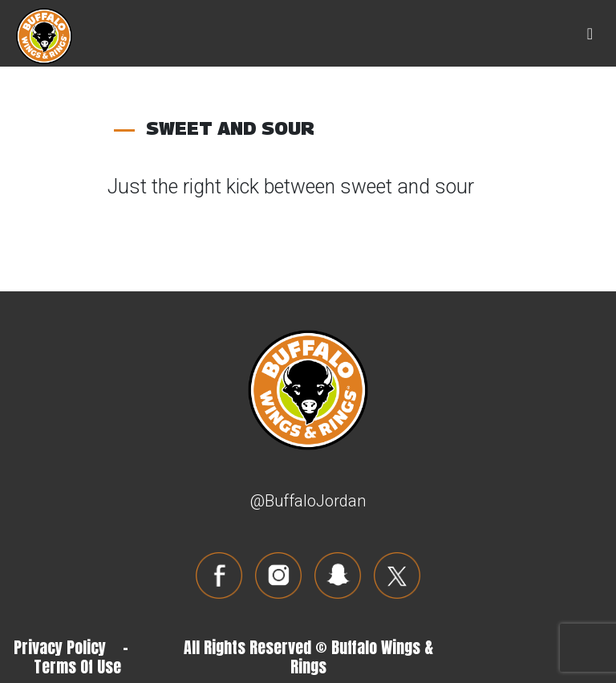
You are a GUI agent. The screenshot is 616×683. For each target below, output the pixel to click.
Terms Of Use (77, 667)
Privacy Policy (60, 647)
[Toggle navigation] (590, 34)
